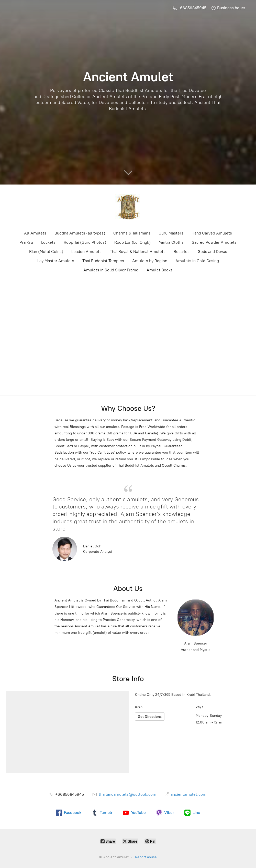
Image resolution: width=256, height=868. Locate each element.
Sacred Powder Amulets (214, 242)
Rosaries (182, 252)
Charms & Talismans (132, 233)
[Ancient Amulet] (128, 207)
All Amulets (35, 233)
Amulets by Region (150, 261)
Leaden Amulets (86, 252)
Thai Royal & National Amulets (138, 252)
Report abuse (146, 857)
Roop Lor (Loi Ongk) (132, 242)
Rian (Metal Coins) (46, 252)
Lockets (48, 242)
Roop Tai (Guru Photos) (85, 242)
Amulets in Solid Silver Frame (111, 270)
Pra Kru (26, 242)
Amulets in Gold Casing (197, 261)
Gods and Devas (212, 252)
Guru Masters (171, 233)
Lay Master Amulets (56, 261)
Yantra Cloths (171, 242)
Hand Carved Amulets (212, 233)
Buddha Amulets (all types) (80, 233)
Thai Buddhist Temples (103, 261)
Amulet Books (160, 270)
